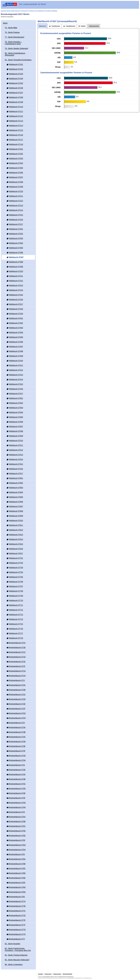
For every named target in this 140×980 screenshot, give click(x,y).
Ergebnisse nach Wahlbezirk (36, 11)
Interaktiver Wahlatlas (51, 11)
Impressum (48, 974)
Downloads (24, 11)
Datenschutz (57, 974)
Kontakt (40, 974)
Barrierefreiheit (67, 974)
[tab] (42, 26)
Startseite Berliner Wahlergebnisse (10, 11)
